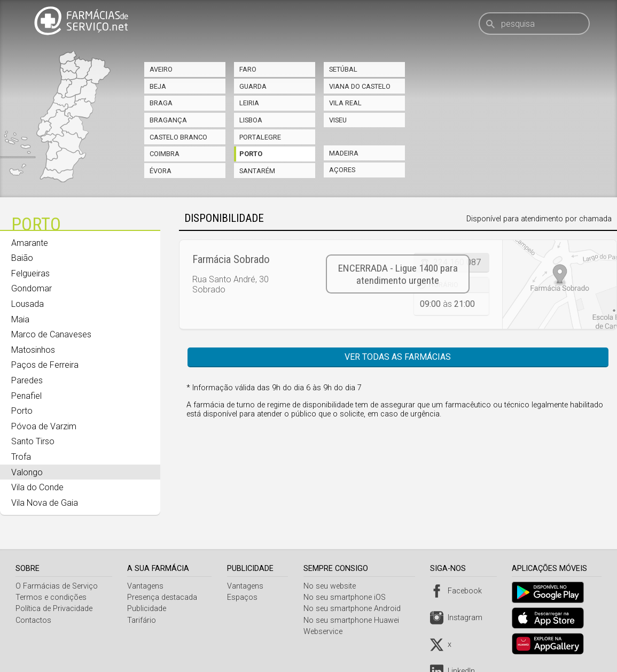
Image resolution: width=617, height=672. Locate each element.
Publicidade (148, 609)
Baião (22, 258)
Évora (161, 171)
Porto (251, 154)
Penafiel (26, 396)
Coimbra (165, 154)
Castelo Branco (178, 137)
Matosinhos (33, 350)
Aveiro (161, 69)
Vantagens (146, 586)
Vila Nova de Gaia (45, 503)
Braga (161, 103)
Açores (342, 170)
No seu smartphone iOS (347, 597)
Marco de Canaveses (51, 334)
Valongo (27, 472)
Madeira (344, 153)
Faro (248, 69)
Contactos (33, 620)
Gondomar (32, 288)
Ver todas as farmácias (398, 357)
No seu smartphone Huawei (354, 620)
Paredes (27, 380)
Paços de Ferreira (45, 365)
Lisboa (251, 120)
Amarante (30, 243)
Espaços (244, 597)
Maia (20, 319)
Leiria (249, 103)
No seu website (332, 586)
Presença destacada (163, 597)
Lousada (28, 304)
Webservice (326, 632)
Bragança (168, 120)
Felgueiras (30, 273)
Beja (158, 86)
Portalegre (260, 137)
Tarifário (143, 620)
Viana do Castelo (360, 86)
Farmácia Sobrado (231, 259)
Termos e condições (51, 597)
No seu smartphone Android (355, 609)
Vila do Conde (37, 487)
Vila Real (345, 103)
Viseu (338, 120)
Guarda (253, 86)
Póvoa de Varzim (44, 426)
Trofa (21, 457)
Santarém (257, 171)
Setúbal (343, 69)
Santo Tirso (33, 441)
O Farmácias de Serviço (57, 586)
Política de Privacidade (54, 609)
